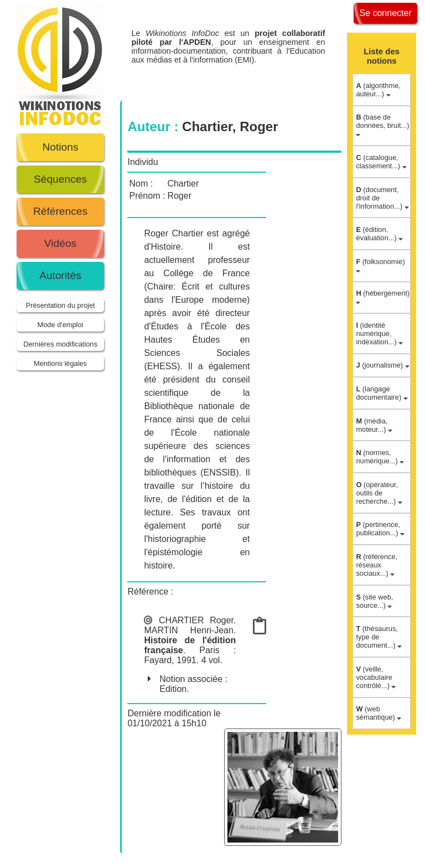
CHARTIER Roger (196, 620)
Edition (173, 689)
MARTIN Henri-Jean (188, 630)
